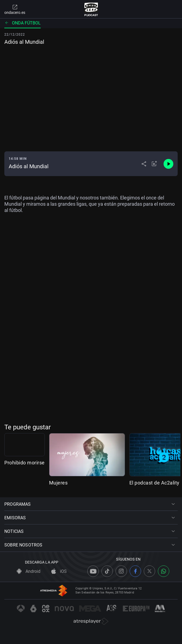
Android (29, 571)
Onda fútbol (23, 23)
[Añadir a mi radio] (154, 164)
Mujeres (94, 483)
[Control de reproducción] (168, 164)
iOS (59, 571)
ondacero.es (15, 9)
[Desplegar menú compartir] (144, 164)
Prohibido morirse (25, 483)
